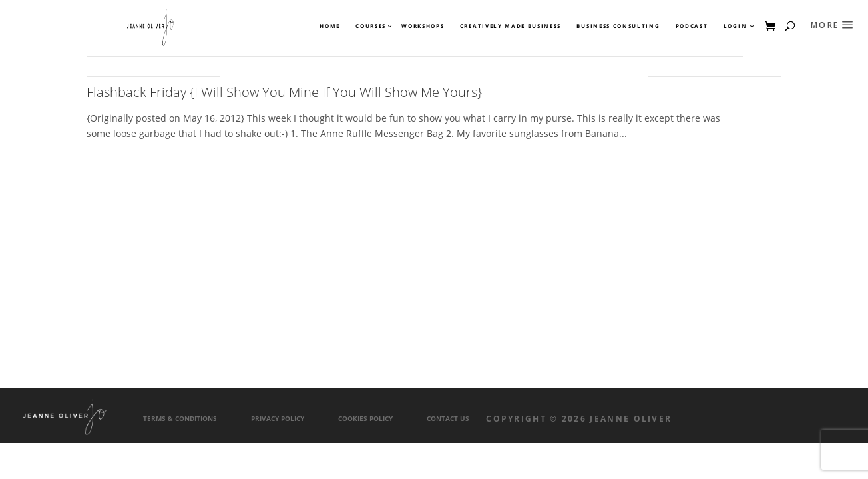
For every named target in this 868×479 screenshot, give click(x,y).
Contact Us (448, 419)
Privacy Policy (278, 419)
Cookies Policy (365, 419)
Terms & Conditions (180, 419)
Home (330, 26)
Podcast (692, 26)
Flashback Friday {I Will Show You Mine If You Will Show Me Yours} (284, 92)
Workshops (423, 26)
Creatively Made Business (511, 26)
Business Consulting (618, 26)
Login (735, 26)
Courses (370, 26)
